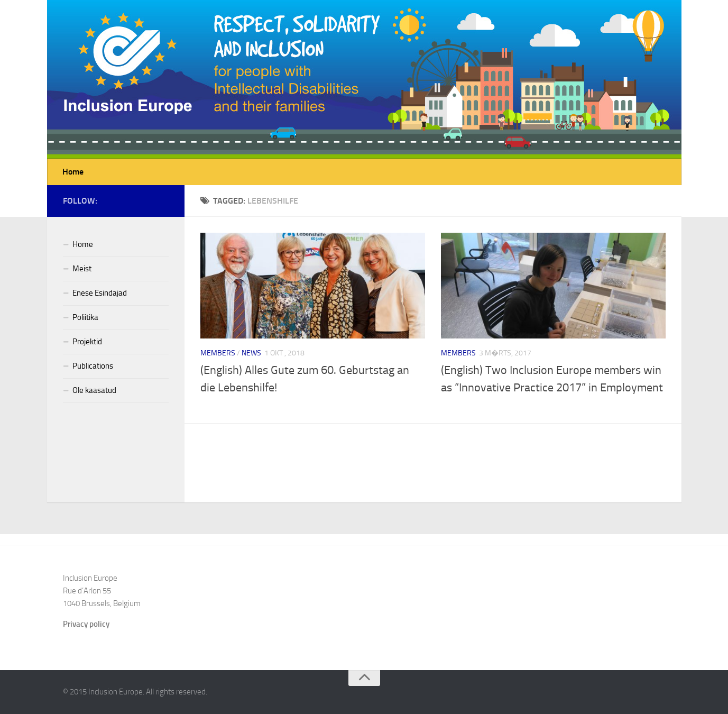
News (251, 353)
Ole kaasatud (94, 390)
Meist (82, 269)
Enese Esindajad (100, 293)
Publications (93, 366)
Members (218, 353)
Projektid (87, 342)
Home (73, 172)
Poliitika (85, 317)
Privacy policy (86, 624)
